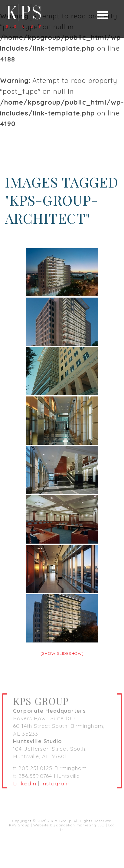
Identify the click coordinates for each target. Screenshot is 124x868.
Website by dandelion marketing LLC (69, 825)
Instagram (55, 783)
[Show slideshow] (62, 653)
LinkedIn (25, 783)
